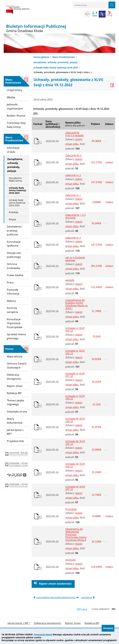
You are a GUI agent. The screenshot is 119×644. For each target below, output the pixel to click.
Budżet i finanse (16, 116)
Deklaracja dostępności (14, 377)
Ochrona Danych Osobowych (17, 366)
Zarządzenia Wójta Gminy (15, 179)
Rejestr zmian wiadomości (55, 584)
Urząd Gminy (14, 90)
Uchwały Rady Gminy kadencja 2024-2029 (17, 203)
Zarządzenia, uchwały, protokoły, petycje (55, 62)
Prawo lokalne (15, 275)
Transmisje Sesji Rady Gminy (16, 125)
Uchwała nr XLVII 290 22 (75, 398)
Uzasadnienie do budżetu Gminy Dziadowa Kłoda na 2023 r (76, 304)
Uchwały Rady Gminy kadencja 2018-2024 (56, 68)
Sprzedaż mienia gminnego (16, 336)
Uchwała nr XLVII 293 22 (75, 330)
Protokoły (71, 509)
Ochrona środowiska (13, 266)
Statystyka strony (17, 412)
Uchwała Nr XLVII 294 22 (75, 465)
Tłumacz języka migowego (15, 402)
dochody (71, 560)
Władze (11, 97)
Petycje (12, 219)
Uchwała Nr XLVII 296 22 (75, 420)
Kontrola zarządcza (12, 310)
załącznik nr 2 (73, 175)
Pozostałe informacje (13, 292)
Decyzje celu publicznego (14, 255)
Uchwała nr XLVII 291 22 (75, 375)
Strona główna (41, 57)
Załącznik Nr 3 (73, 156)
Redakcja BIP (14, 393)
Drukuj (83, 609)
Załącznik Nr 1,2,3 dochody (75, 216)
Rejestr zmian (15, 386)
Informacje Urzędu (13, 150)
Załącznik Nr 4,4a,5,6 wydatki (75, 134)
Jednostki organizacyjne (15, 106)
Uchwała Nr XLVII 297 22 (75, 488)
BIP (110, 14)
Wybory (11, 301)
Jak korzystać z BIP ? (19, 623)
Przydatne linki (15, 441)
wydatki (70, 280)
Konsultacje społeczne (14, 244)
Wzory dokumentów (15, 421)
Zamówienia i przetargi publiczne (14, 231)
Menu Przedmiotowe (64, 57)
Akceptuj (108, 628)
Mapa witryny (15, 356)
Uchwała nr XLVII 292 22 (75, 352)
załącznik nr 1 (73, 195)
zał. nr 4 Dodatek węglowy (75, 259)
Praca (10, 282)
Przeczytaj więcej (43, 634)
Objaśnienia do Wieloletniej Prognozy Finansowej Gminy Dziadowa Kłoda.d (76, 535)
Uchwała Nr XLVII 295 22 (75, 443)
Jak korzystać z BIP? (15, 432)
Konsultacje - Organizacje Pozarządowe (15, 323)
